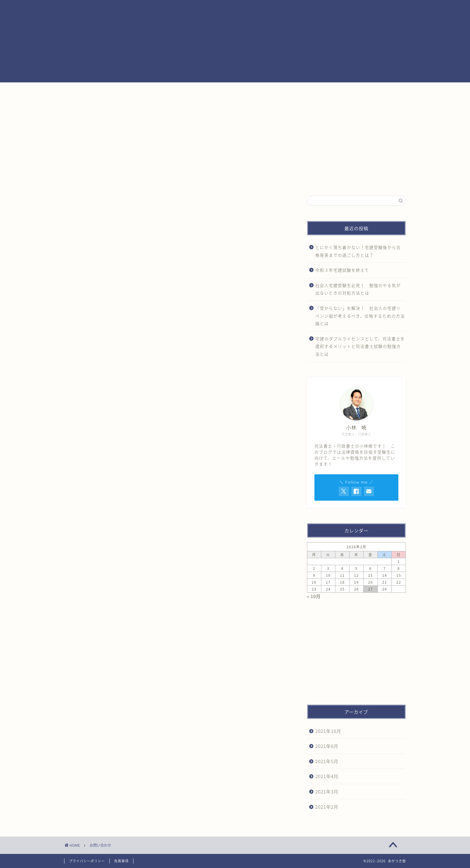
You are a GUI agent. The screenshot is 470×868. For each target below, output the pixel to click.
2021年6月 (327, 746)
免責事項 (121, 861)
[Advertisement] (356, 143)
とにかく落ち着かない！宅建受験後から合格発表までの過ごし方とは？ (358, 251)
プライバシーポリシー (87, 861)
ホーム (127, 90)
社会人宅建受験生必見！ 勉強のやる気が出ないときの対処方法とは (358, 289)
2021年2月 (327, 807)
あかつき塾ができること (271, 90)
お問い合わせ (344, 90)
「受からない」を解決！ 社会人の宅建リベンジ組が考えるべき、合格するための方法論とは (360, 316)
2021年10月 (328, 731)
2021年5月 (327, 761)
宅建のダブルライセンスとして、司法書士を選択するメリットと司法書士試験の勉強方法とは (360, 346)
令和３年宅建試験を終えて (342, 270)
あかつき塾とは (199, 90)
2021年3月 (327, 791)
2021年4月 (327, 776)
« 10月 (314, 596)
